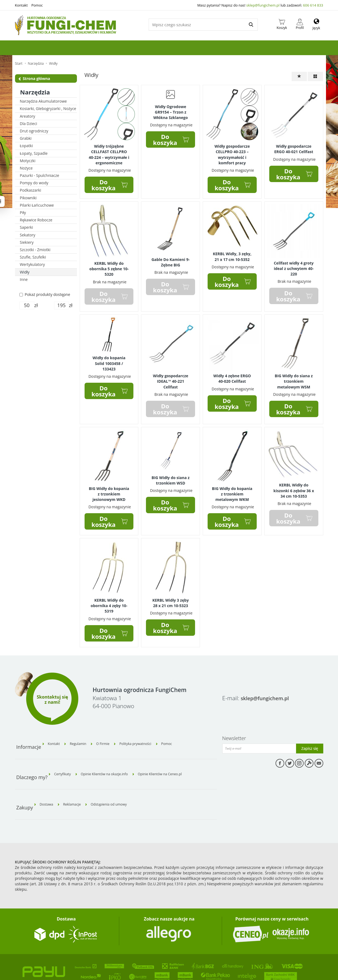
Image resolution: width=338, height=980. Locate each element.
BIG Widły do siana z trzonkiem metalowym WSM (294, 374)
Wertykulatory (32, 264)
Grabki (26, 138)
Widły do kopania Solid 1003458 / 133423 (109, 356)
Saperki (27, 227)
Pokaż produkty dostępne (45, 294)
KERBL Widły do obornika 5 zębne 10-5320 (109, 264)
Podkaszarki (31, 190)
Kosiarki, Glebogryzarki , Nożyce (48, 109)
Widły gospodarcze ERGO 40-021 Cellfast (294, 148)
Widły (25, 272)
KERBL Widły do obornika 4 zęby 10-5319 (109, 592)
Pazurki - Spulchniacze (40, 175)
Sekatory (28, 235)
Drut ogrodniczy (34, 131)
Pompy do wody (34, 183)
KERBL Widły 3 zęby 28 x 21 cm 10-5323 (170, 590)
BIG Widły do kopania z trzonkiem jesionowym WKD (109, 483)
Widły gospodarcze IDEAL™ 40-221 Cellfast (171, 374)
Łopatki (26, 146)
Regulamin (85, 726)
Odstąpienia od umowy (122, 776)
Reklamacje (79, 776)
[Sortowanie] (299, 76)
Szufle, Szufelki (33, 257)
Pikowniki (28, 198)
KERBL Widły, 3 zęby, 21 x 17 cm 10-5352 (232, 252)
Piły (23, 213)
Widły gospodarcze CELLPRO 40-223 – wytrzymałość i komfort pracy (232, 152)
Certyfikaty (65, 751)
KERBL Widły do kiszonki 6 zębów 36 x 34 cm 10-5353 (294, 480)
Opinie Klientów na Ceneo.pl (178, 751)
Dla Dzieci (29, 124)
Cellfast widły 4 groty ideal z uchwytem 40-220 (294, 263)
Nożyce (26, 168)
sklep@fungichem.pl (263, 5)
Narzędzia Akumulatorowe (43, 101)
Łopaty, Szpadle (34, 153)
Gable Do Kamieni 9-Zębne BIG (171, 257)
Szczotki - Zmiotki (35, 250)
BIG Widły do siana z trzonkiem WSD (171, 470)
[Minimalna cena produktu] (27, 305)
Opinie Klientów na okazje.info (114, 751)
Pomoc (37, 5)
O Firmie (114, 726)
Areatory (28, 116)
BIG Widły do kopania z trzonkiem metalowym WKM (232, 483)
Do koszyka (103, 181)
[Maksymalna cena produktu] (62, 305)
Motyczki (28, 161)
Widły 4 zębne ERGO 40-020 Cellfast (232, 371)
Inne (24, 279)
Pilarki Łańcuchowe (37, 205)
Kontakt (21, 5)
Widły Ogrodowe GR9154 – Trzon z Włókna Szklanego (171, 111)
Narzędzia (35, 92)
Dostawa (49, 776)
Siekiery (27, 242)
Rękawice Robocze (36, 220)
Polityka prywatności (152, 726)
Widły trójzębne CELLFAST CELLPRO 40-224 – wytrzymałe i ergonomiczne (109, 152)
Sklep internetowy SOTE (32, 968)
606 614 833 (313, 5)
